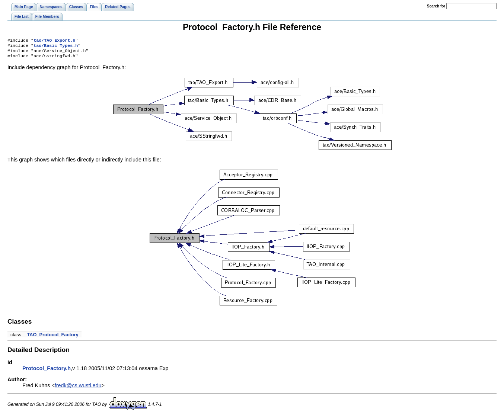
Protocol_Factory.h (47, 371)
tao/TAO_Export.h (54, 41)
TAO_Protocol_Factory (52, 338)
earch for (436, 6)
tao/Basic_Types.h (56, 47)
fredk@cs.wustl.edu (78, 388)
